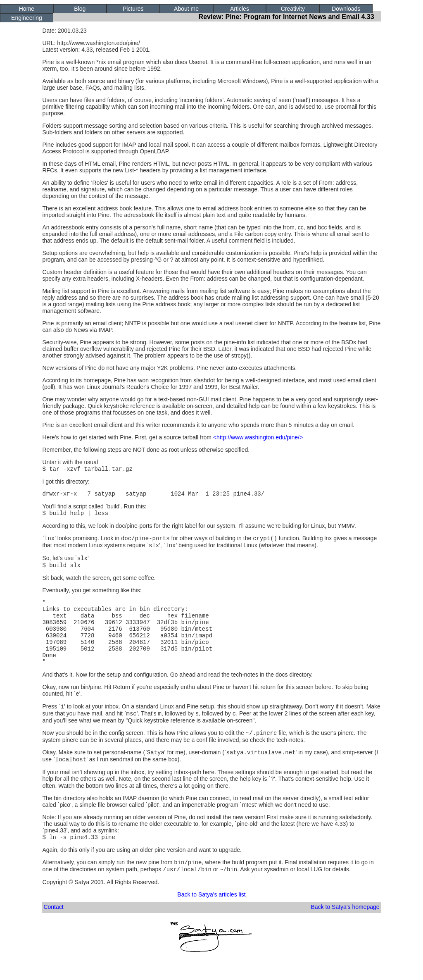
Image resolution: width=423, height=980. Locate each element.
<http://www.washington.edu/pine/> (258, 437)
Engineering (27, 18)
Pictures (133, 9)
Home (27, 9)
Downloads (346, 9)
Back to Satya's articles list (211, 921)
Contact (53, 934)
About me (186, 9)
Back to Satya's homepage (345, 934)
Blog (80, 9)
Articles (240, 9)
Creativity (293, 9)
